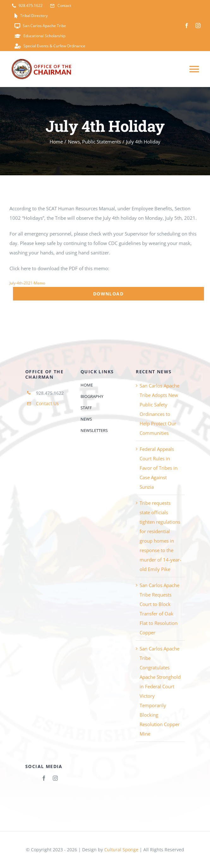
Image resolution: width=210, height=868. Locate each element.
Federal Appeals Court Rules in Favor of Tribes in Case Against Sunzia (159, 468)
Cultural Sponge (121, 850)
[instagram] (198, 26)
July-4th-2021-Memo (27, 283)
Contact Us (47, 403)
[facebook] (187, 26)
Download (108, 294)
